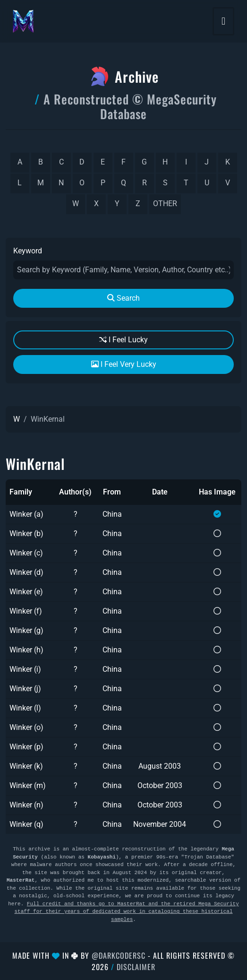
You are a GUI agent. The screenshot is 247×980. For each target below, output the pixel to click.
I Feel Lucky (123, 340)
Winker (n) (26, 805)
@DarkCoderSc (119, 955)
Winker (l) (25, 708)
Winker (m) (28, 785)
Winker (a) (26, 514)
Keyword (28, 251)
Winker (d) (26, 572)
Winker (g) (26, 630)
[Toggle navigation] (223, 21)
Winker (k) (26, 766)
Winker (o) (26, 727)
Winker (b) (26, 533)
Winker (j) (25, 689)
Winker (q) (26, 824)
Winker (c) (26, 553)
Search (123, 298)
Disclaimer (136, 967)
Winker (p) (26, 747)
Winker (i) (25, 669)
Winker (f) (26, 611)
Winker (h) (26, 650)
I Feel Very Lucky (124, 364)
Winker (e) (26, 592)
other (165, 204)
